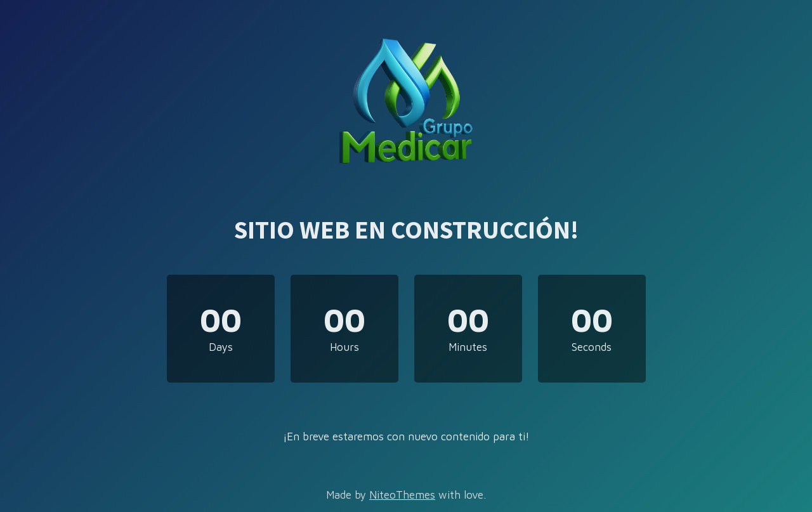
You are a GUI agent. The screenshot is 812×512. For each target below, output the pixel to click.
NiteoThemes (402, 495)
